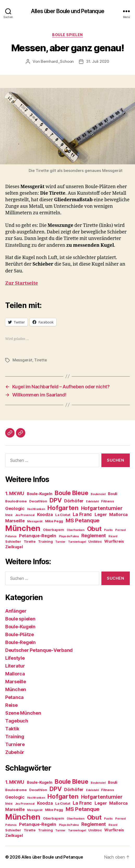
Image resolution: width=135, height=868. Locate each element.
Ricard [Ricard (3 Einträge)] (113, 536)
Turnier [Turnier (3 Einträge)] (60, 542)
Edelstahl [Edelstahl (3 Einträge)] (92, 502)
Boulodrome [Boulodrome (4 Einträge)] (16, 501)
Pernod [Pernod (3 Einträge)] (120, 530)
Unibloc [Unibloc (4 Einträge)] (95, 541)
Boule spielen (67, 35)
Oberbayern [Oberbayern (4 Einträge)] (54, 530)
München (16, 689)
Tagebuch (17, 721)
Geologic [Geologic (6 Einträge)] (15, 508)
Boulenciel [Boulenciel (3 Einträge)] (98, 494)
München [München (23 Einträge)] (23, 528)
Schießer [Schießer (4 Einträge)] (13, 541)
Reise (11, 705)
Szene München (23, 713)
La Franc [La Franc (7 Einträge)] (82, 514)
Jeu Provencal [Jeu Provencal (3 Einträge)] (25, 515)
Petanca (14, 697)
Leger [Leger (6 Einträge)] (101, 514)
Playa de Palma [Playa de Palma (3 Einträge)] (69, 536)
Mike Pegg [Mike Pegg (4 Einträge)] (54, 521)
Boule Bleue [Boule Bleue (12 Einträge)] (71, 493)
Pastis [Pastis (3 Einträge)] (108, 530)
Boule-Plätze (20, 634)
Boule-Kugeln (20, 627)
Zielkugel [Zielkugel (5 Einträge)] (14, 547)
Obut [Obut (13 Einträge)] (94, 529)
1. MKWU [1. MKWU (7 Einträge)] (15, 493)
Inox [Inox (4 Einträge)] (9, 515)
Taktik (12, 729)
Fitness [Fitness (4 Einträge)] (108, 501)
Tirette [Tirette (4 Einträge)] (30, 541)
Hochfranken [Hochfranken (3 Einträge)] (36, 509)
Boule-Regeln (20, 642)
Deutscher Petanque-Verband (39, 650)
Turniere (15, 744)
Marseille (16, 682)
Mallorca (15, 674)
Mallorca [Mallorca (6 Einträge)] (118, 514)
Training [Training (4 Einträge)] (45, 541)
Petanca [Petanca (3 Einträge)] (11, 536)
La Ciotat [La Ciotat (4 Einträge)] (63, 515)
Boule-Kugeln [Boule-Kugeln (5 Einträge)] (40, 494)
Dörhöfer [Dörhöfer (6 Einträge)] (74, 501)
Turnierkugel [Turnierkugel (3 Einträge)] (77, 542)
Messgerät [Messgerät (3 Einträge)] (35, 521)
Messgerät (22, 360)
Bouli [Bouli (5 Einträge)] (113, 494)
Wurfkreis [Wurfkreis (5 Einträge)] (114, 541)
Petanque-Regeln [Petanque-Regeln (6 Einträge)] (38, 536)
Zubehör (15, 752)
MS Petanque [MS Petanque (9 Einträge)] (83, 520)
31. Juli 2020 (98, 61)
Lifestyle (15, 658)
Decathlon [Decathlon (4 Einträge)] (38, 501)
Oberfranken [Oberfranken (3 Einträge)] (76, 530)
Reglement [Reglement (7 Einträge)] (94, 536)
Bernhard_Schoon (57, 61)
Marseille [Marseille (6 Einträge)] (15, 521)
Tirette (40, 360)
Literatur (15, 666)
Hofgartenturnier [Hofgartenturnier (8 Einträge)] (102, 508)
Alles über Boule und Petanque (67, 11)
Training (15, 737)
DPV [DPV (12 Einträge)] (56, 500)
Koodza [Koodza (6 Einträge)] (45, 514)
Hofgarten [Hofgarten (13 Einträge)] (63, 508)
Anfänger (16, 611)
